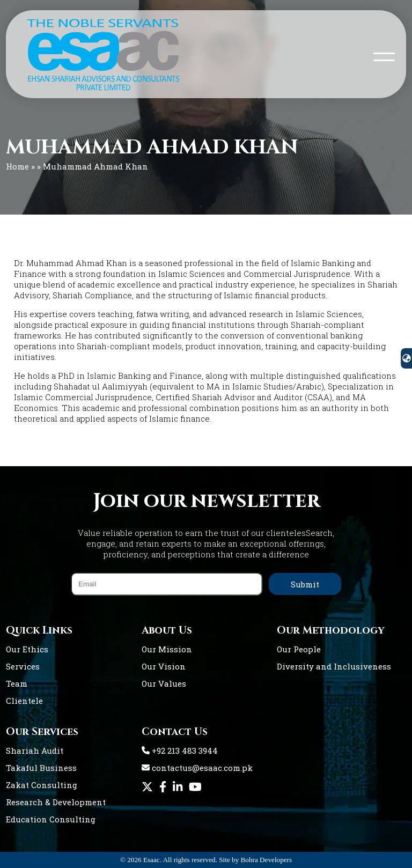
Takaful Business (41, 768)
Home (17, 166)
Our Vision (164, 666)
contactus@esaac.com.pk (197, 768)
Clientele (24, 701)
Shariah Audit (35, 751)
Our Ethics (27, 649)
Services (23, 666)
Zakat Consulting (42, 785)
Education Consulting (51, 819)
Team (17, 683)
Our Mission (167, 649)
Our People (299, 649)
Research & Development (56, 802)
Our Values (164, 683)
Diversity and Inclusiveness (334, 666)
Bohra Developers (267, 860)
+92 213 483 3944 (180, 751)
